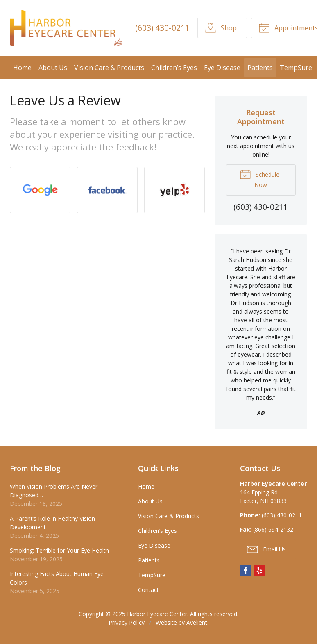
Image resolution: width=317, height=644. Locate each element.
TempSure (296, 68)
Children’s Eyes (174, 68)
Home (22, 68)
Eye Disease (222, 68)
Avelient (197, 622)
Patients (260, 68)
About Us (53, 68)
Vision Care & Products (109, 68)
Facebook (246, 571)
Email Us (266, 549)
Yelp (259, 571)
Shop (221, 27)
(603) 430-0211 (162, 28)
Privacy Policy (127, 622)
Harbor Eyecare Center (157, 614)
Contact (148, 590)
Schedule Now (259, 178)
